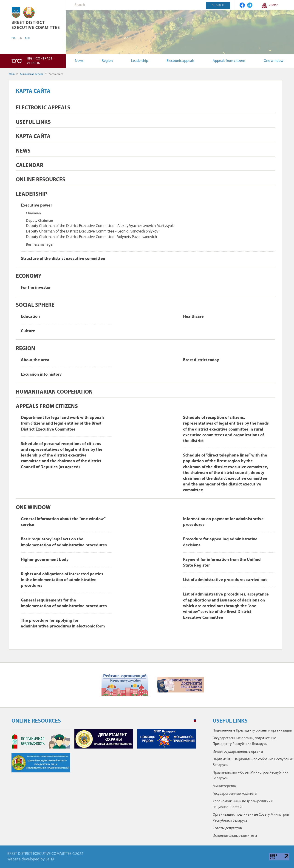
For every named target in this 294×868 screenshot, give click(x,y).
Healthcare (193, 317)
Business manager (40, 245)
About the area (35, 360)
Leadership (140, 61)
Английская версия (32, 74)
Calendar (30, 166)
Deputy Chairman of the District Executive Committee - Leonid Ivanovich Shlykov (92, 231)
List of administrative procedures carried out (225, 580)
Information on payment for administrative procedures (223, 522)
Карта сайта (33, 137)
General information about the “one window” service (63, 522)
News (79, 61)
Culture (28, 331)
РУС (14, 38)
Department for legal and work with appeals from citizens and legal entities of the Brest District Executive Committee (63, 424)
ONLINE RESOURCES (41, 180)
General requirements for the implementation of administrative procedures (64, 603)
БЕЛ (27, 38)
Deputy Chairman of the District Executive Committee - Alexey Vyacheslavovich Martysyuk (100, 226)
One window (274, 61)
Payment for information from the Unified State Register (222, 563)
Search (218, 5)
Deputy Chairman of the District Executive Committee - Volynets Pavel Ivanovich (91, 237)
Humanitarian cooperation (54, 392)
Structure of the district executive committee (63, 259)
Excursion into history (41, 375)
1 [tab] (195, 721)
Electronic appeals (180, 61)
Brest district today (201, 360)
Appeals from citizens (229, 61)
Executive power (37, 206)
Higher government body (45, 560)
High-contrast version (40, 61)
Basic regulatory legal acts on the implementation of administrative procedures (64, 542)
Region (107, 61)
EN (20, 38)
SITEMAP (273, 5)
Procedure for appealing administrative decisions (220, 542)
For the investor (36, 288)
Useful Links (33, 122)
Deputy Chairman (40, 221)
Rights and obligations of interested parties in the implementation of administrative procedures (62, 580)
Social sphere (35, 305)
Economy (29, 276)
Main (12, 74)
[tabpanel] (104, 753)
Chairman (33, 213)
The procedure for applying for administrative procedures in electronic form (63, 624)
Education (30, 317)
